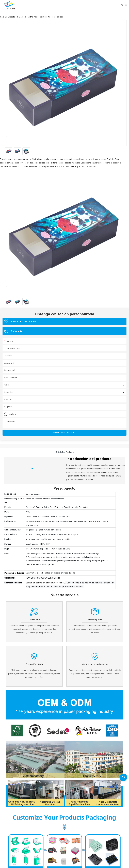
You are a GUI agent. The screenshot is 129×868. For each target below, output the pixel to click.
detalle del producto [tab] (65, 452)
